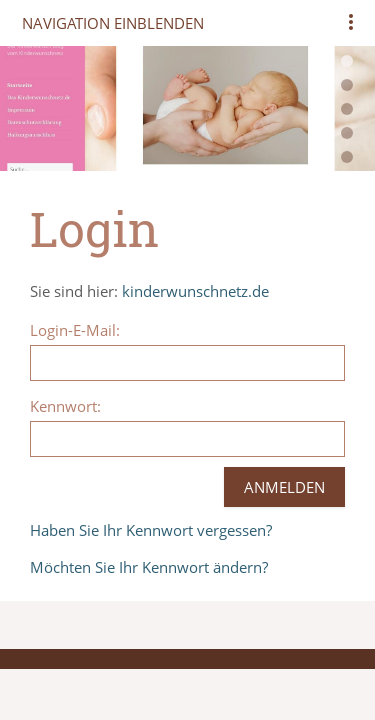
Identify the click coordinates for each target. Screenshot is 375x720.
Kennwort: (65, 406)
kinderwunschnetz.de (195, 291)
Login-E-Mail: (75, 330)
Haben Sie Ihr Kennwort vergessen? (151, 530)
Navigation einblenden (113, 23)
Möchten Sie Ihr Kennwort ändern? (149, 567)
